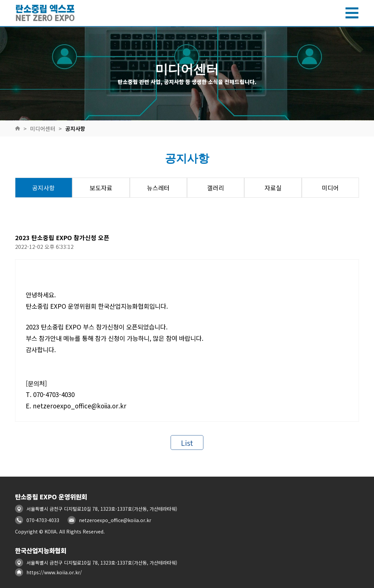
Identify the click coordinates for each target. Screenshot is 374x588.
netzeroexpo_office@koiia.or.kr (115, 520)
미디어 (330, 188)
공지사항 (75, 128)
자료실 (273, 188)
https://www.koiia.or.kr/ (54, 572)
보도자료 (101, 188)
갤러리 (216, 188)
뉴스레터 (158, 188)
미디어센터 (43, 128)
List (187, 443)
